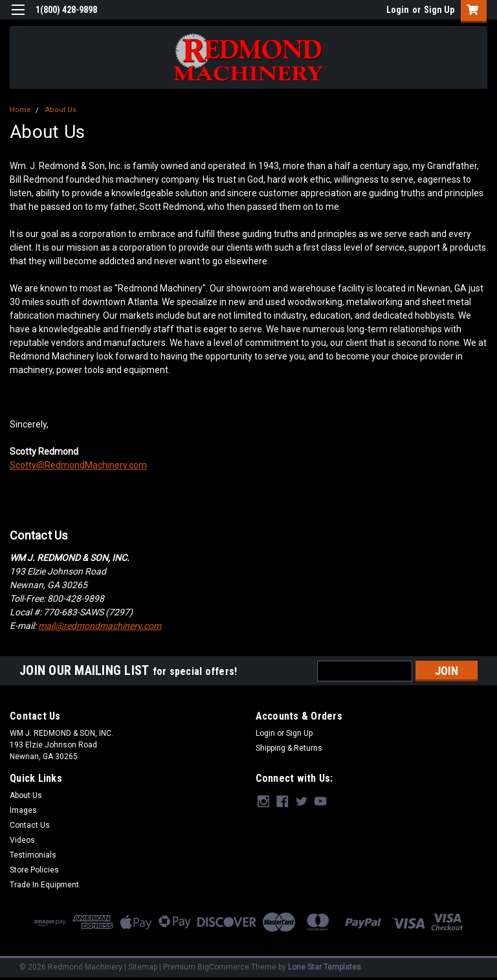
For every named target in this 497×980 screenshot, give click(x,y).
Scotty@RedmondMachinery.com (78, 465)
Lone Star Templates (325, 967)
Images (23, 810)
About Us (61, 110)
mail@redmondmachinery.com (100, 626)
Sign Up (439, 10)
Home (20, 110)
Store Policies (34, 870)
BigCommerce (223, 967)
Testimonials (33, 855)
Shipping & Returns (289, 748)
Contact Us (30, 825)
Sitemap (143, 967)
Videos (22, 840)
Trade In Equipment (44, 885)
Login (398, 10)
